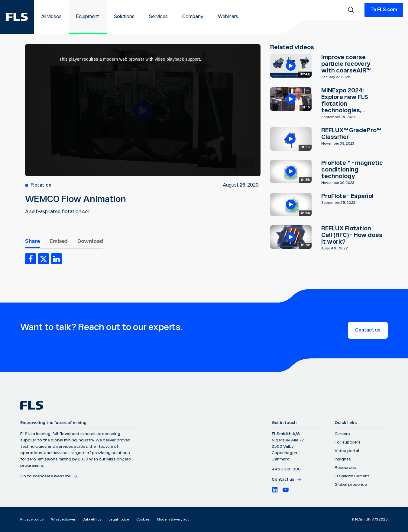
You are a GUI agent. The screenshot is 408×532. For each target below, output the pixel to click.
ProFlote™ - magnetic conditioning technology (352, 170)
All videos (51, 17)
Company (193, 17)
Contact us (368, 330)
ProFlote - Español (347, 196)
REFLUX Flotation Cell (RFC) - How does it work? (352, 235)
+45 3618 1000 (286, 469)
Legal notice (119, 519)
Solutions (124, 17)
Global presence (351, 485)
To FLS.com (384, 10)
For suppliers (348, 442)
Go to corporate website (49, 476)
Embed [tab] (59, 241)
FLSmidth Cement (352, 476)
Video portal (347, 451)
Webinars (228, 17)
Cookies (143, 519)
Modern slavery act (173, 519)
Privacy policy (32, 519)
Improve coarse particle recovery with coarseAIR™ (346, 64)
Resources (345, 468)
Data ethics (92, 519)
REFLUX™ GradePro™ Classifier (351, 134)
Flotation (41, 185)
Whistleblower (63, 519)
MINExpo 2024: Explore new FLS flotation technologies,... (345, 101)
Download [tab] (90, 241)
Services (158, 17)
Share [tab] (32, 241)
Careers (342, 434)
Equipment (88, 17)
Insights (343, 459)
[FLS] (17, 17)
